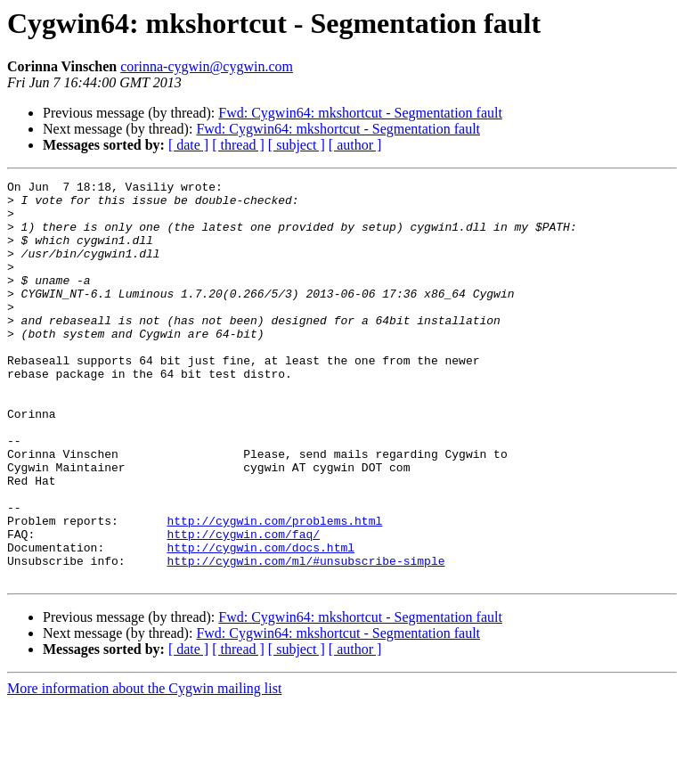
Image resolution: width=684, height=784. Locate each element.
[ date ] (188, 145)
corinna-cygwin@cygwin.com (207, 66)
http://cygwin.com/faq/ (243, 606)
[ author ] (355, 145)
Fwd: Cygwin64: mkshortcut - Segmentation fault (360, 113)
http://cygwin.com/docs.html (261, 622)
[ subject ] (297, 145)
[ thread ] (238, 145)
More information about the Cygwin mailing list (144, 768)
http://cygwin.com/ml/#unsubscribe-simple (305, 638)
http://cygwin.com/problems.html (274, 590)
